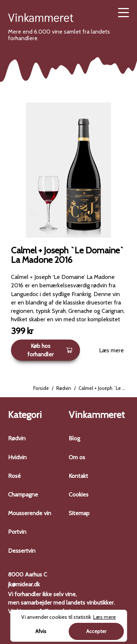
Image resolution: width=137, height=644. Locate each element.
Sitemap (79, 513)
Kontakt (78, 476)
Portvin (17, 532)
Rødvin (64, 388)
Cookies (79, 494)
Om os (77, 457)
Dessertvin (22, 551)
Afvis (41, 631)
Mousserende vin (30, 513)
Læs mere (111, 350)
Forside (41, 388)
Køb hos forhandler (50, 350)
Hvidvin (17, 457)
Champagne (23, 494)
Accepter (96, 631)
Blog (74, 438)
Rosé (14, 476)
